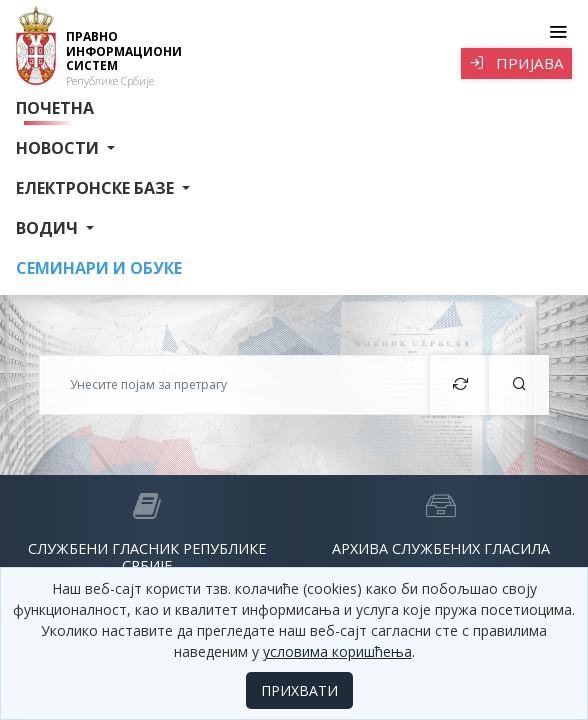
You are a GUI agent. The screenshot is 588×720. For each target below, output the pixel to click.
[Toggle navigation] (557, 32)
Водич (49, 228)
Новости (59, 148)
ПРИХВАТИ (299, 690)
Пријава (516, 63)
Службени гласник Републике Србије (147, 557)
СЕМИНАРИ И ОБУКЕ (99, 268)
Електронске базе (97, 188)
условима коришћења (337, 651)
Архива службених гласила (441, 548)
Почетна (55, 108)
